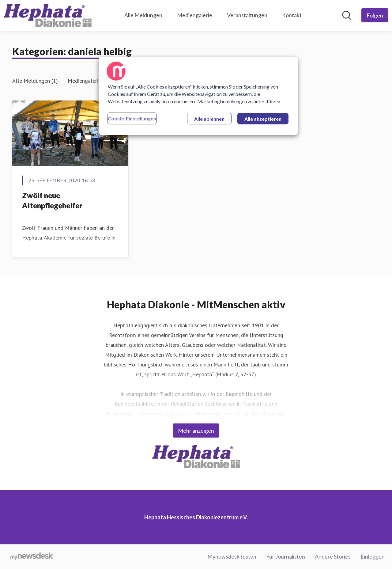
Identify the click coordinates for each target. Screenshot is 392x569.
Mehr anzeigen (196, 431)
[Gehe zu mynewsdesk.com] (32, 557)
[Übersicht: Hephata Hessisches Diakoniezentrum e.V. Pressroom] (48, 15)
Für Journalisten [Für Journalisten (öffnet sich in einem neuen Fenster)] (286, 556)
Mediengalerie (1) (88, 81)
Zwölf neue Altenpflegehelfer (52, 201)
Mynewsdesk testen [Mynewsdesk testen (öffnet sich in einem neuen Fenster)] (232, 556)
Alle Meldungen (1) (35, 81)
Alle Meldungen (143, 15)
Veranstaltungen (247, 15)
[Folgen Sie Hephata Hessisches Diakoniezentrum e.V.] (375, 15)
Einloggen (373, 556)
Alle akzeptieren (263, 119)
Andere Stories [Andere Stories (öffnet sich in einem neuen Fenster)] (333, 556)
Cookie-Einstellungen (132, 118)
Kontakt (292, 15)
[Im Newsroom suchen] (347, 15)
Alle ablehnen (209, 119)
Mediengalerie (195, 15)
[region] (198, 96)
